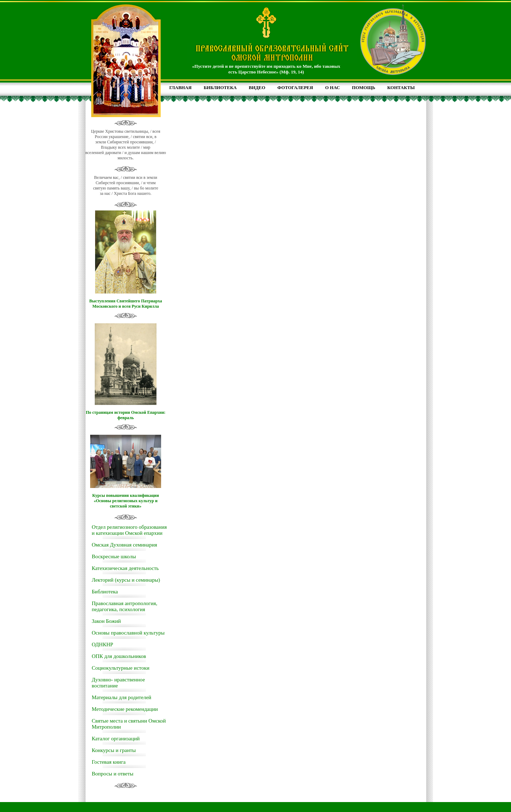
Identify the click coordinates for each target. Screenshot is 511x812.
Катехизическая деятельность (125, 568)
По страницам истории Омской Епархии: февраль (126, 415)
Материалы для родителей (122, 697)
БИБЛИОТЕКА (220, 87)
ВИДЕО (257, 87)
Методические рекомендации (125, 709)
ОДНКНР (103, 644)
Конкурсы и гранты (114, 750)
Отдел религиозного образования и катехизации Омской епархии (130, 530)
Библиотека (105, 592)
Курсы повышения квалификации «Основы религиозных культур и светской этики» (126, 501)
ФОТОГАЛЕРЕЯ (295, 87)
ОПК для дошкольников (119, 656)
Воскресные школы (114, 556)
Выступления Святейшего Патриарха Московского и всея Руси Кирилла (125, 304)
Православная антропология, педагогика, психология (125, 606)
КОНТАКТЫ (401, 87)
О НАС (333, 87)
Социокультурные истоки (121, 668)
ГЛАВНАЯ (180, 87)
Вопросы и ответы (113, 774)
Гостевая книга (109, 762)
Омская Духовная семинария (125, 545)
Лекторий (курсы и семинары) (126, 580)
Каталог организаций (116, 739)
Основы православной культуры (128, 633)
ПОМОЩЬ (364, 87)
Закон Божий (106, 621)
